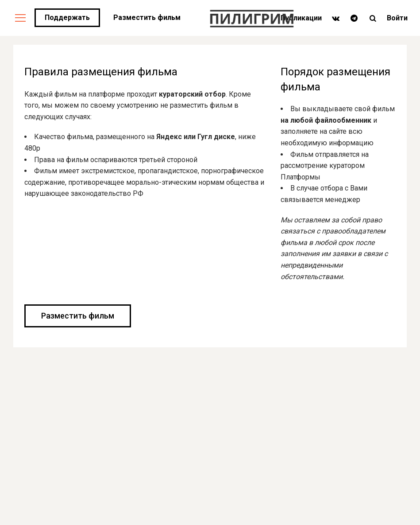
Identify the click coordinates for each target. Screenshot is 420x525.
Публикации (301, 18)
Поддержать (67, 17)
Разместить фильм (147, 17)
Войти (397, 18)
